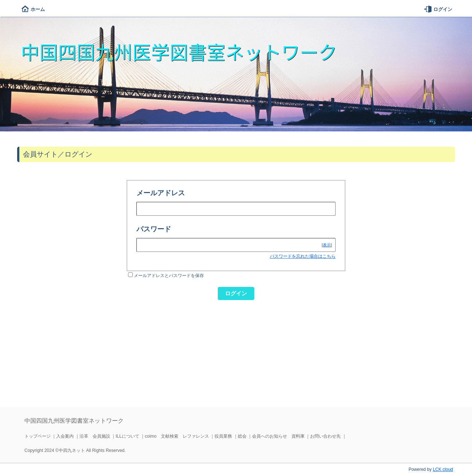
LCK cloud (443, 469)
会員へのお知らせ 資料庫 (278, 436)
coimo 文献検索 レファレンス (177, 436)
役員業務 (223, 436)
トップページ (38, 436)
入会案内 (65, 436)
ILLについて (127, 436)
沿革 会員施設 (95, 436)
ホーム (33, 9)
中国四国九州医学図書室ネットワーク (179, 51)
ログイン (438, 9)
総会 (242, 436)
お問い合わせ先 (325, 436)
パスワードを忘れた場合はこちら (303, 256)
